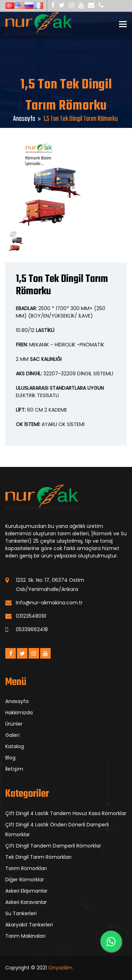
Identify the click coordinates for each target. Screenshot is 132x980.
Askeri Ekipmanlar (26, 891)
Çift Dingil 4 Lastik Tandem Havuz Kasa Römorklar (66, 813)
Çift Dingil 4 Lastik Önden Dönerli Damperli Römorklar (57, 830)
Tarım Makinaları (25, 936)
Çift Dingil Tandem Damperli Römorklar (53, 846)
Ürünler (14, 724)
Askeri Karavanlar (26, 902)
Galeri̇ (12, 735)
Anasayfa (24, 119)
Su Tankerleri (21, 913)
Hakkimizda (19, 713)
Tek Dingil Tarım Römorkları (38, 857)
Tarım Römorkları (26, 868)
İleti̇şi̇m (14, 769)
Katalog (15, 746)
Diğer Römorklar (25, 880)
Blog (10, 758)
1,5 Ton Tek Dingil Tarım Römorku (62, 285)
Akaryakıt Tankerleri (29, 925)
